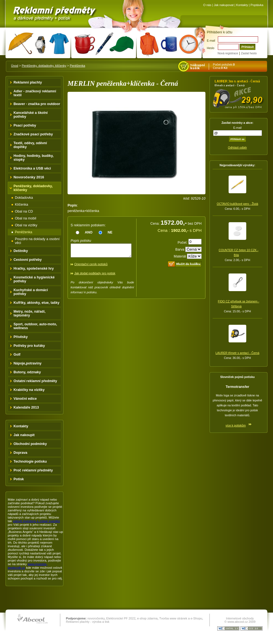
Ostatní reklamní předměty (35, 381)
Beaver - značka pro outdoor (37, 104)
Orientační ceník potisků (91, 267)
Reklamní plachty (28, 82)
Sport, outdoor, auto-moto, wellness (35, 326)
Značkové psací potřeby (33, 134)
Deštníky (21, 251)
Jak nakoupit (24, 435)
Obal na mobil (26, 218)
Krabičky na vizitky (29, 390)
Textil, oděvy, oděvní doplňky (30, 145)
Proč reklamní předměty (33, 470)
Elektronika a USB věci (32, 168)
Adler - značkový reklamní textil (35, 93)
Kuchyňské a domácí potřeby (31, 292)
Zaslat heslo (249, 53)
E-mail (211, 41)
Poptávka (257, 5)
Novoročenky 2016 (29, 177)
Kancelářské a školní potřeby (31, 115)
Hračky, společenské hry (34, 269)
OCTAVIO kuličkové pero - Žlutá (237, 204)
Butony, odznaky (27, 372)
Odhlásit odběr (237, 147)
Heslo (211, 48)
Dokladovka (24, 198)
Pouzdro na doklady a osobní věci (37, 241)
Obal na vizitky (26, 225)
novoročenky (96, 618)
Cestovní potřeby (28, 260)
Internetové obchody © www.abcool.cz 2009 (240, 620)
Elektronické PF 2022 (121, 618)
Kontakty (242, 5)
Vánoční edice (25, 399)
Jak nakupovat (224, 5)
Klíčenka (22, 205)
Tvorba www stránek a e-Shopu (181, 618)
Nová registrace (228, 53)
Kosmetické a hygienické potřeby (34, 279)
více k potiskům (236, 425)
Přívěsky (21, 337)
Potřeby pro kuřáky (29, 346)
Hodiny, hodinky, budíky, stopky (34, 158)
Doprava (20, 453)
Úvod (15, 66)
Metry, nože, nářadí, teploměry (30, 313)
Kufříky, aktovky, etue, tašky (37, 303)
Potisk (19, 479)
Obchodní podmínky (30, 444)
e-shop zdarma (147, 618)
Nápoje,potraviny (28, 363)
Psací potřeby (25, 125)
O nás (207, 5)
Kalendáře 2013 (26, 407)
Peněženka (77, 66)
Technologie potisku (30, 461)
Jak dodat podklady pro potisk (95, 276)
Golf (17, 355)
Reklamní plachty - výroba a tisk (88, 622)
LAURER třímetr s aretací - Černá (238, 353)
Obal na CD (24, 211)
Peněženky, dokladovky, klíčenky (44, 66)
